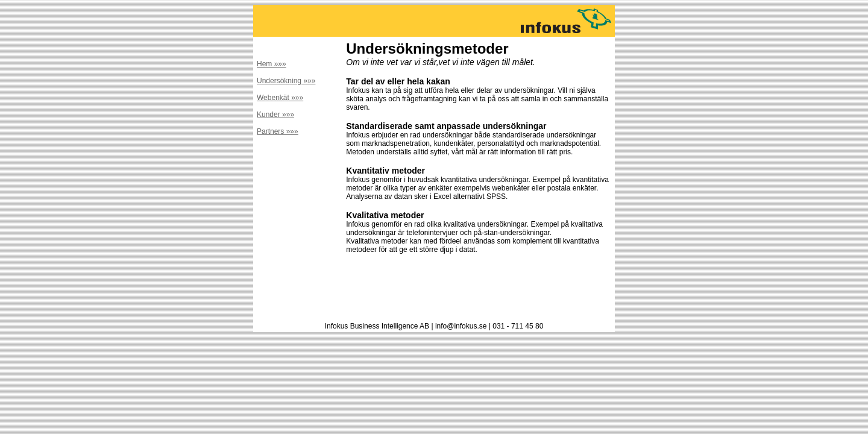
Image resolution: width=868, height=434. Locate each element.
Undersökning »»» (286, 81)
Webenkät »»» (280, 98)
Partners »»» (278, 131)
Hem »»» (272, 64)
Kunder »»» (275, 115)
